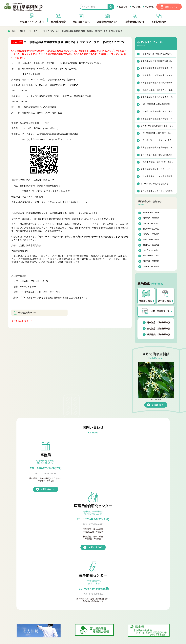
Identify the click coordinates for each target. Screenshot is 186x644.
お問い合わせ (48, 497)
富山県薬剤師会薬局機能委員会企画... (157, 83)
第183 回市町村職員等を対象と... (155, 184)
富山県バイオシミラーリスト (41, 580)
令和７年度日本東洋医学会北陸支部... (157, 155)
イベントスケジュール (49, 31)
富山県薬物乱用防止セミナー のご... (156, 169)
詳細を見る (158, 405)
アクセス (133, 591)
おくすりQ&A (34, 567)
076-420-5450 (46, 468)
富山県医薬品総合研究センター (91, 606)
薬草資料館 (30, 593)
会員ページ (78, 624)
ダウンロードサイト (37, 576)
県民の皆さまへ (32, 558)
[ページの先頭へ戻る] (93, 640)
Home (14, 31)
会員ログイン (171, 7)
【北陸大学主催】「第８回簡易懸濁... (157, 176)
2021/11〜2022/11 (151, 245)
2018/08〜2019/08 (151, 261)
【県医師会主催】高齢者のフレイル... (157, 90)
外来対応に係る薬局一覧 (157, 323)
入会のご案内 (82, 593)
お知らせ (123, 7)
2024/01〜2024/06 (151, 234)
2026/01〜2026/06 (151, 213)
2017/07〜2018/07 (151, 267)
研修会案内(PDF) (25, 313)
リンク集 (136, 7)
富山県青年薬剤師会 (85, 602)
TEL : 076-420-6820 (93, 468)
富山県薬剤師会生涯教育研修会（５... (157, 97)
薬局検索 (79, 562)
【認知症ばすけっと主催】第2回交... (157, 140)
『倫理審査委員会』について (90, 598)
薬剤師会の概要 (83, 589)
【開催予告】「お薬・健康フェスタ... (157, 76)
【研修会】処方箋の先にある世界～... (157, 112)
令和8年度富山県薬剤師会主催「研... (157, 126)
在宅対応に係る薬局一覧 (157, 329)
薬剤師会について (82, 584)
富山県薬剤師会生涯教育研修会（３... (157, 148)
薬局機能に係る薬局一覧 (157, 335)
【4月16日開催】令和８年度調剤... (156, 104)
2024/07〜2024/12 (151, 229)
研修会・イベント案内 (29, 31)
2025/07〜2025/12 (151, 218)
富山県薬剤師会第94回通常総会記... (156, 61)
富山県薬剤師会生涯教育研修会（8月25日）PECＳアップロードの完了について (92, 31)
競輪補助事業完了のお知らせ (136, 620)
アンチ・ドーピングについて (41, 562)
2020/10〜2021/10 (151, 251)
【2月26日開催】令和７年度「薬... (156, 133)
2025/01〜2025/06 (151, 224)
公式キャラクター (84, 611)
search (113, 7)
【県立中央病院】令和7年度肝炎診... (157, 162)
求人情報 (149, 7)
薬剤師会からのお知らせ (37, 584)
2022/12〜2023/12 (151, 240)
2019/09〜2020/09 (151, 256)
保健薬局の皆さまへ (35, 571)
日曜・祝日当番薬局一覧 (87, 567)
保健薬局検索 (79, 558)
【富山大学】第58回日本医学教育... (156, 54)
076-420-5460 (140, 468)
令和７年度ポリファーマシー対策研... (157, 191)
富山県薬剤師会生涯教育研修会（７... (157, 68)
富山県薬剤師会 (24, 7)
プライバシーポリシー (36, 598)
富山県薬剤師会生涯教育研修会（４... (157, 119)
